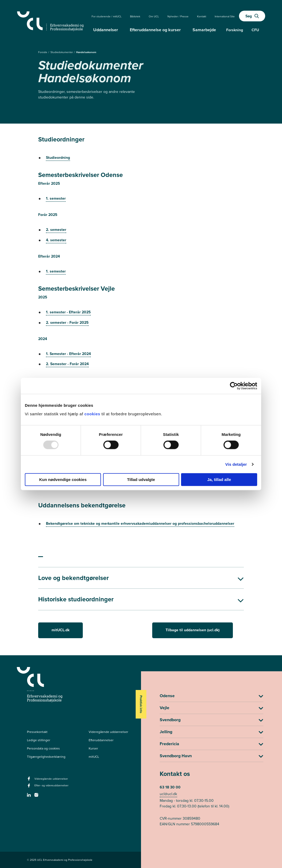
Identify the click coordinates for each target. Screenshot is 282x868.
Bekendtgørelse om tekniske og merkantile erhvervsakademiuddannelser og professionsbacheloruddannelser (140, 524)
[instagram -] (37, 796)
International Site (225, 16)
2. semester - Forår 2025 (67, 323)
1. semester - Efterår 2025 (68, 312)
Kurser (93, 748)
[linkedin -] (30, 796)
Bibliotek (135, 16)
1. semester (56, 198)
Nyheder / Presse (178, 16)
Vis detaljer (236, 464)
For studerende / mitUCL (107, 16)
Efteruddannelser (101, 740)
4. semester (56, 240)
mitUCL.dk (60, 630)
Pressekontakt (37, 732)
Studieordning (58, 158)
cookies (93, 414)
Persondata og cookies (43, 748)
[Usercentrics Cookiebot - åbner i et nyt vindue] (234, 386)
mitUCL (94, 757)
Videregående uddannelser (108, 732)
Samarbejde (204, 30)
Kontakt (202, 16)
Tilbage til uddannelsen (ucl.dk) (193, 630)
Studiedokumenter (62, 52)
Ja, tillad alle (219, 479)
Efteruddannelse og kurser (155, 30)
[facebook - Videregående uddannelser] (30, 780)
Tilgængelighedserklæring (46, 757)
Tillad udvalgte (141, 479)
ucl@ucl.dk (168, 794)
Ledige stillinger (39, 740)
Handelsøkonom (86, 52)
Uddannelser (106, 30)
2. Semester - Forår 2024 (67, 364)
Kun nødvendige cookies (63, 479)
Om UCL (154, 16)
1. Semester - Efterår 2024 (68, 354)
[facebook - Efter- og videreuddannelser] (30, 787)
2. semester (56, 230)
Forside (43, 52)
